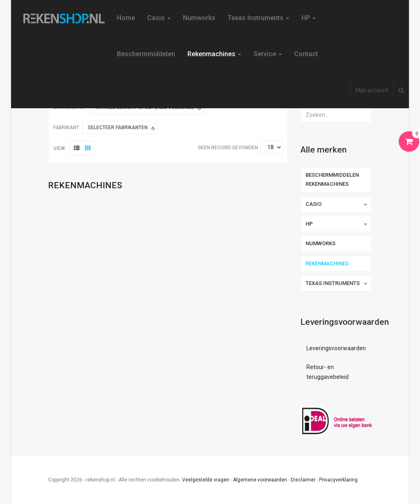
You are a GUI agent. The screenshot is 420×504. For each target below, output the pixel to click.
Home (126, 18)
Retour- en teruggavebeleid (328, 372)
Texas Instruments (258, 18)
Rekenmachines (214, 54)
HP (309, 18)
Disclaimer (303, 480)
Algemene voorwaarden (260, 480)
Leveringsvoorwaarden (336, 348)
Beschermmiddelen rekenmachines (332, 179)
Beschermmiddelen (146, 54)
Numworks (199, 18)
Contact (306, 54)
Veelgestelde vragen (206, 480)
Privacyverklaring (338, 480)
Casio (159, 18)
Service (268, 54)
